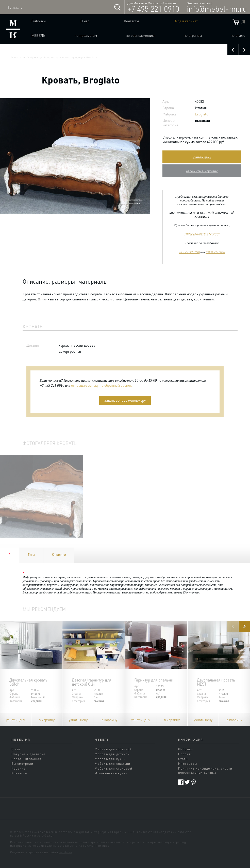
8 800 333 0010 (215, 252)
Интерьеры (188, 763)
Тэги (31, 554)
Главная (16, 57)
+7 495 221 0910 (153, 9)
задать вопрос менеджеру (125, 400)
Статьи (184, 759)
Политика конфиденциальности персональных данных (205, 770)
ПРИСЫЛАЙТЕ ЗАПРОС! (202, 234)
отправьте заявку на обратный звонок (101, 385)
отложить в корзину (202, 171)
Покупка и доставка (28, 754)
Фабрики (39, 21)
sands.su (66, 852)
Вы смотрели (22, 763)
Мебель (38, 35)
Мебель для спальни (112, 763)
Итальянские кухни (111, 773)
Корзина (19, 768)
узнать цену (202, 157)
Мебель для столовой (113, 768)
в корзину (47, 720)
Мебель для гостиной (113, 749)
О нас (85, 21)
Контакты (132, 21)
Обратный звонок (26, 759)
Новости (185, 754)
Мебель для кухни (110, 759)
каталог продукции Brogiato (79, 57)
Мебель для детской (112, 754)
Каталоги (59, 554)
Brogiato (49, 57)
